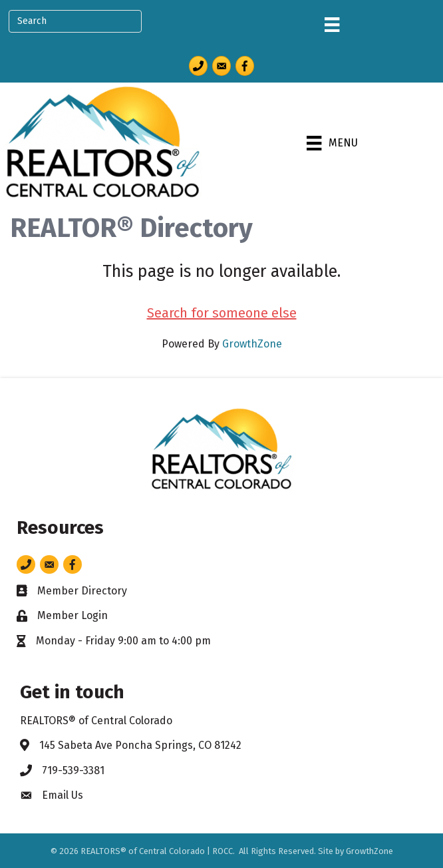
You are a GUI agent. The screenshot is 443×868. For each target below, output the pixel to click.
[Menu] (332, 25)
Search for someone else (222, 313)
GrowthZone (252, 344)
